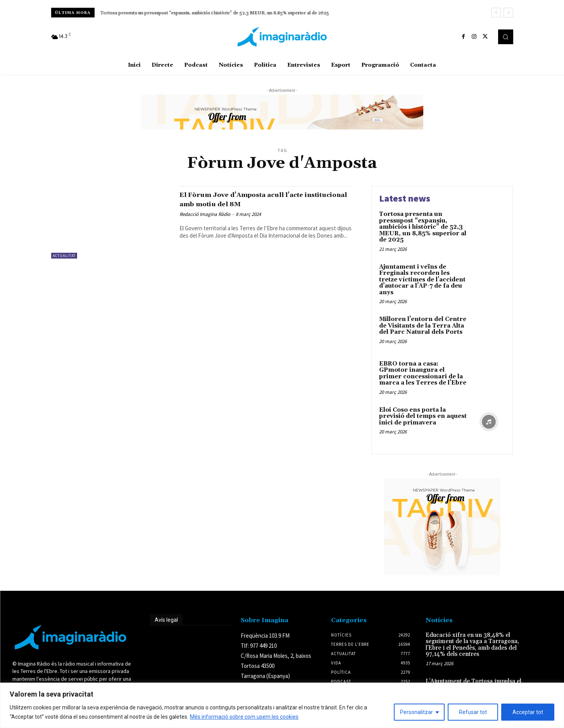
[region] (282, 705)
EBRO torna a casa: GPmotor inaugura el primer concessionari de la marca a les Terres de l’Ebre (423, 373)
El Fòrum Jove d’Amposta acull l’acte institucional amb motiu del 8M (258, 199)
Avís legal (166, 620)
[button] (505, 37)
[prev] (496, 13)
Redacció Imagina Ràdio (205, 214)
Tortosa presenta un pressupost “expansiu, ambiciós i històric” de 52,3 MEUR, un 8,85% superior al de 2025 (423, 227)
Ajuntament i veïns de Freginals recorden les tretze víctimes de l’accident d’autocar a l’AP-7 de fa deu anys (211, 13)
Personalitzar (417, 712)
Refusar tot (473, 712)
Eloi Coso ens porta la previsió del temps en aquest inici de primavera (423, 416)
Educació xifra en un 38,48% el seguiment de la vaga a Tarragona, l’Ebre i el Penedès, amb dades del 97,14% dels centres (472, 645)
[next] (508, 13)
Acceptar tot (528, 712)
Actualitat (64, 256)
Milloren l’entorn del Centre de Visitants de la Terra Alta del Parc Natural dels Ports (423, 326)
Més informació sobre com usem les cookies (244, 717)
